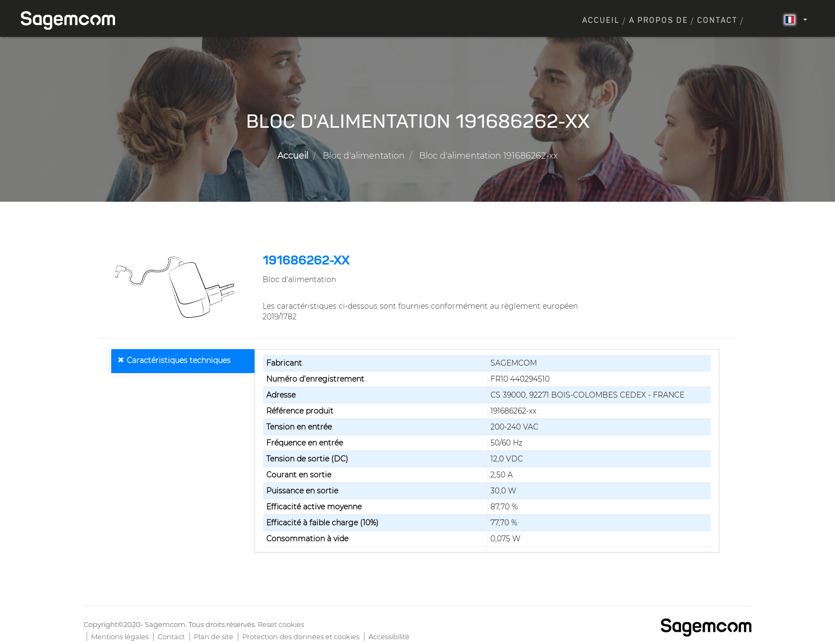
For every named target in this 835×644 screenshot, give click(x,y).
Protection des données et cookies (301, 637)
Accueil (601, 21)
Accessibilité (389, 637)
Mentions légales (120, 637)
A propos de (658, 21)
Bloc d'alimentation (364, 156)
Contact (717, 21)
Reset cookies (281, 624)
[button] (177, 287)
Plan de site (214, 637)
